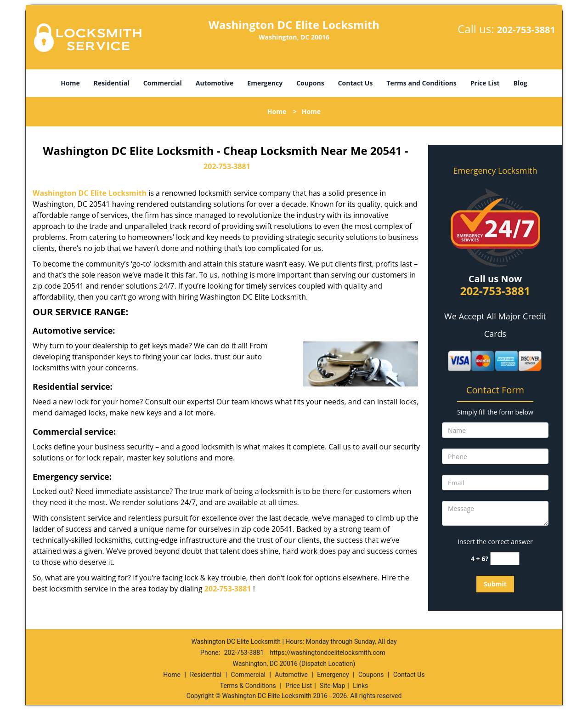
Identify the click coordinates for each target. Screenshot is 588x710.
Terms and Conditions (421, 83)
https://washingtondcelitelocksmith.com (328, 653)
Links (360, 686)
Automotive (215, 83)
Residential (112, 83)
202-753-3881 (526, 30)
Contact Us (356, 83)
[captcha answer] (505, 559)
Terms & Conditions (248, 686)
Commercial (163, 83)
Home (70, 83)
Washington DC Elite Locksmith (90, 193)
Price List (485, 83)
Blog (520, 83)
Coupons (310, 83)
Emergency (265, 83)
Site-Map (332, 686)
